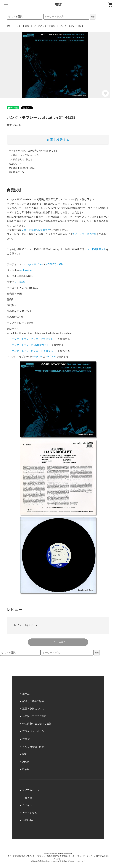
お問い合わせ (30, 820)
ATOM (26, 762)
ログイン (27, 805)
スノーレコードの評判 (84, 234)
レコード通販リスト (95, 249)
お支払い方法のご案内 (34, 716)
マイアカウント (31, 790)
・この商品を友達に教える (20, 159)
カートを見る (30, 813)
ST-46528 (20, 282)
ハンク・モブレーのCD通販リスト (30, 345)
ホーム (26, 694)
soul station (25, 270)
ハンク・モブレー (34, 264)
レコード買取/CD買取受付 (36, 230)
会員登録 (27, 798)
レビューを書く (58, 642)
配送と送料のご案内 (33, 701)
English (26, 769)
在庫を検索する (58, 140)
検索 (93, 17)
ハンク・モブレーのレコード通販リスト (34, 339)
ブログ (26, 739)
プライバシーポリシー (34, 731)
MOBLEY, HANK (55, 264)
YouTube (51, 357)
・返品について (14, 164)
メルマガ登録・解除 (33, 747)
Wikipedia (37, 357)
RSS (25, 754)
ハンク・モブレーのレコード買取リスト (34, 351)
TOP (9, 26)
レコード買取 (23, 26)
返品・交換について (33, 709)
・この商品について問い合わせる (23, 155)
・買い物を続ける (15, 172)
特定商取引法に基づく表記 (37, 724)
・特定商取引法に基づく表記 (21, 168)
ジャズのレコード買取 (45, 26)
